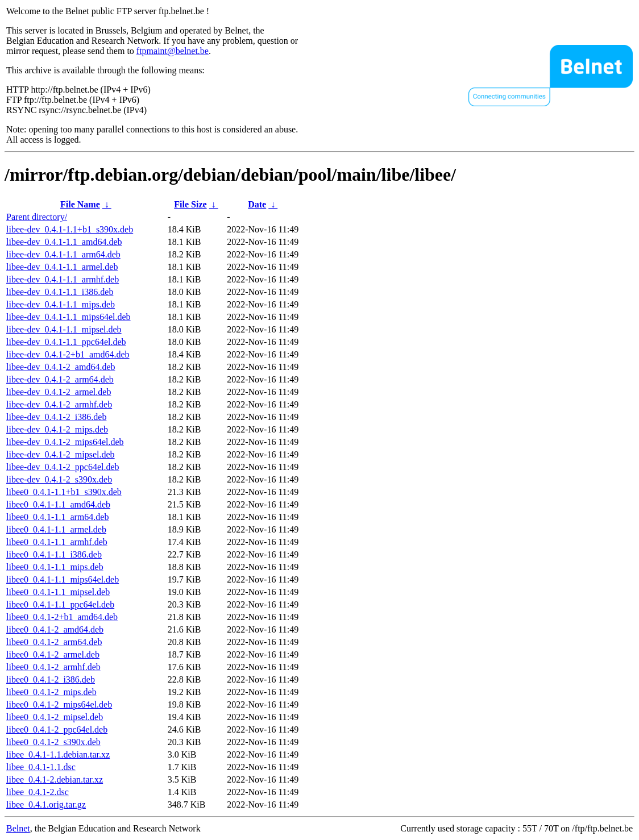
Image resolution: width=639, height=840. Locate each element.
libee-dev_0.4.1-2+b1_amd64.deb (68, 354)
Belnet (18, 828)
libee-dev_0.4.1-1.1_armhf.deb (63, 279)
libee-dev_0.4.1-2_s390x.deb (59, 479)
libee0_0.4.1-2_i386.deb (51, 679)
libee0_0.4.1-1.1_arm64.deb (57, 517)
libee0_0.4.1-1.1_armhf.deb (57, 542)
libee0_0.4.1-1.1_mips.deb (55, 567)
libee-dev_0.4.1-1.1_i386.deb (60, 292)
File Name (80, 204)
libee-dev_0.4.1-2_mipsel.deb (61, 454)
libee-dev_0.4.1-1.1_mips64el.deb (69, 317)
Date (257, 204)
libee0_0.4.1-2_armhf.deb (53, 667)
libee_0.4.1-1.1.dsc (41, 767)
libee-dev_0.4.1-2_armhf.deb (59, 404)
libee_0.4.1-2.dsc (38, 792)
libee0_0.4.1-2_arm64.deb (54, 642)
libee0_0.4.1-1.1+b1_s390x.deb (64, 492)
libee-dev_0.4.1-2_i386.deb (56, 417)
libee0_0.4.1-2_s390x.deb (53, 742)
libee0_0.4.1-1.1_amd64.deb (58, 504)
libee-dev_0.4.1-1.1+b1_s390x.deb (70, 229)
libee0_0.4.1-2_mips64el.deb (59, 704)
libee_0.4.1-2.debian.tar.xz (55, 779)
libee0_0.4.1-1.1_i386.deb (54, 554)
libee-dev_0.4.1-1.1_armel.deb (62, 267)
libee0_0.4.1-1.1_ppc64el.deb (60, 604)
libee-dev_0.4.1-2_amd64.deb (61, 367)
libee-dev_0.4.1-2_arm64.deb (60, 379)
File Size (190, 204)
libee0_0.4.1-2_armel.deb (53, 654)
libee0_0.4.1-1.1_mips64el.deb (63, 579)
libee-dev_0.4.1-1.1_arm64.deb (63, 254)
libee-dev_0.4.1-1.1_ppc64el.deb (66, 342)
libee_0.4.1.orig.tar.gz (46, 804)
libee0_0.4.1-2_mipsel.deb (55, 717)
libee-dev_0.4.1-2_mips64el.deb (65, 442)
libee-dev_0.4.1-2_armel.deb (59, 392)
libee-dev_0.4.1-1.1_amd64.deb (64, 242)
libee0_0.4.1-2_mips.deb (51, 692)
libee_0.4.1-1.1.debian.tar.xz (58, 754)
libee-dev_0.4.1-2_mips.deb (57, 429)
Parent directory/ (37, 217)
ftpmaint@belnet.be (173, 51)
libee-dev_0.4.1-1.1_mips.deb (61, 304)
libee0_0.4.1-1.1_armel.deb (56, 529)
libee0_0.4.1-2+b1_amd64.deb (62, 617)
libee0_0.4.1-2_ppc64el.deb (57, 729)
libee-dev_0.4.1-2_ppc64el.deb (63, 467)
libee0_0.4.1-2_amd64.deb (55, 629)
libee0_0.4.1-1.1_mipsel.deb (58, 592)
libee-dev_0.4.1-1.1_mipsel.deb (64, 329)
